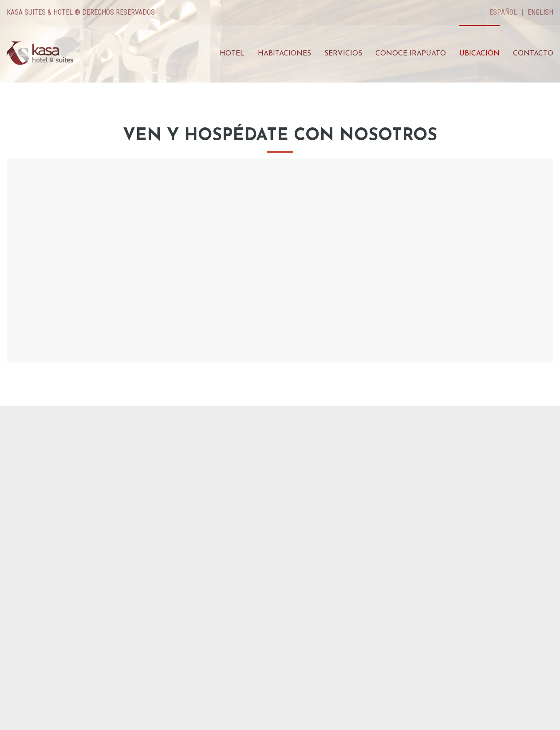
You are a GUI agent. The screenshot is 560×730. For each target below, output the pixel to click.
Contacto (533, 54)
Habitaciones (284, 54)
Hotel (232, 54)
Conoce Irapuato (411, 54)
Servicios (343, 54)
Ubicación (479, 54)
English (540, 12)
